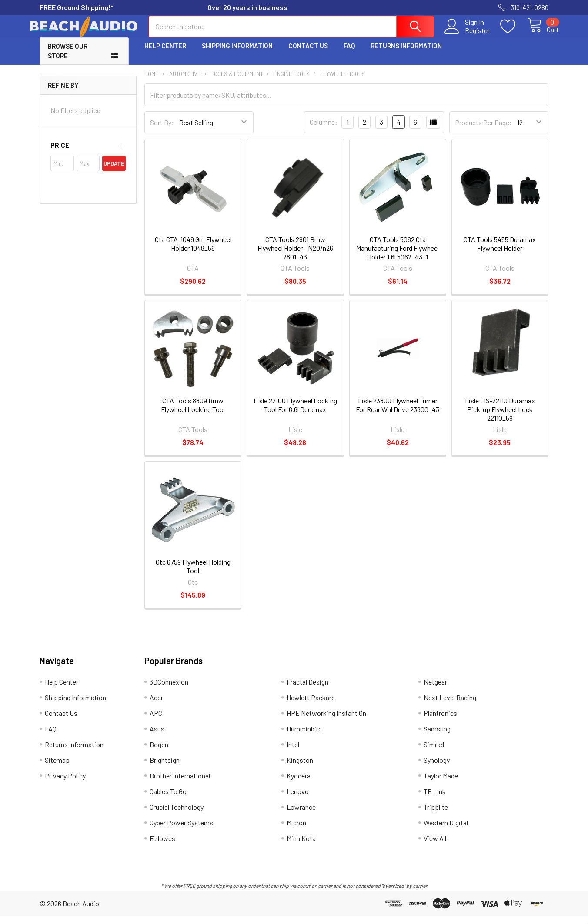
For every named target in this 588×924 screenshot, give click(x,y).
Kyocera (299, 783)
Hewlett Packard (311, 705)
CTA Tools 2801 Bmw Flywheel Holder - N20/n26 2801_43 (295, 256)
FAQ (349, 53)
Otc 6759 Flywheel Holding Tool (193, 574)
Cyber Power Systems (181, 830)
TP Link (435, 799)
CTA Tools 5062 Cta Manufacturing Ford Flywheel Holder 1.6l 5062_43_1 (398, 256)
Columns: (324, 130)
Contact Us (308, 53)
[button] (88, 153)
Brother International (180, 783)
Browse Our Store (68, 59)
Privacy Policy (65, 783)
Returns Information (406, 53)
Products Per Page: (483, 130)
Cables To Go (168, 799)
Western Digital (446, 830)
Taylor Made (441, 783)
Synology (437, 768)
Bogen (159, 752)
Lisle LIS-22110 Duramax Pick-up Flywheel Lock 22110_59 (500, 417)
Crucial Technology (177, 815)
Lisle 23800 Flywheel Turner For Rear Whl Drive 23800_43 (398, 413)
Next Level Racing (450, 705)
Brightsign (165, 768)
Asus (157, 736)
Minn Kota (301, 846)
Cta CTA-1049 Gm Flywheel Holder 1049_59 (193, 251)
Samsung (437, 736)
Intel (293, 752)
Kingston (300, 768)
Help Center (165, 53)
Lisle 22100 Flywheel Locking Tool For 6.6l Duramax (295, 413)
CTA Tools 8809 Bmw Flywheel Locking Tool (193, 413)
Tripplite (436, 815)
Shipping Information (237, 53)
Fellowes (162, 846)
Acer (156, 705)
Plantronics (440, 721)
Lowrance (301, 815)
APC (156, 721)
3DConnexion (169, 690)
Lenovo (298, 799)
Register (467, 35)
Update (114, 171)
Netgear (435, 690)
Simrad (434, 752)
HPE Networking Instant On (326, 721)
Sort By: (162, 130)
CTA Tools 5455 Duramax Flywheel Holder (500, 251)
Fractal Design (307, 690)
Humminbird (304, 736)
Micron (296, 830)
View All (435, 846)
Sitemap (57, 768)
